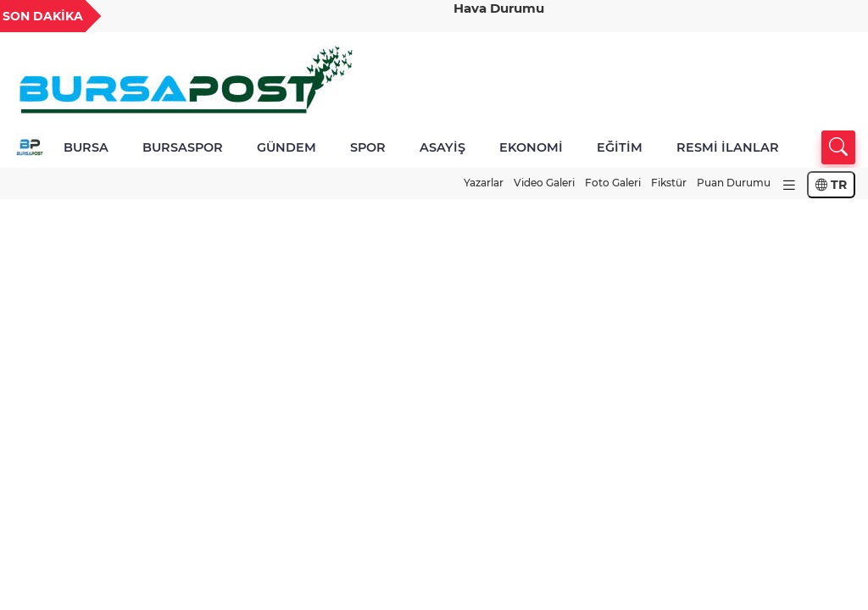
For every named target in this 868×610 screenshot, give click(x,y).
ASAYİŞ (442, 147)
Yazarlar (484, 183)
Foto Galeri (613, 183)
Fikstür (669, 183)
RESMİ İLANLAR (728, 147)
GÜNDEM (287, 147)
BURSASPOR (183, 147)
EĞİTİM (620, 147)
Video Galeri (544, 183)
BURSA (86, 147)
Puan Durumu (734, 183)
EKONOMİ (531, 147)
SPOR (368, 147)
